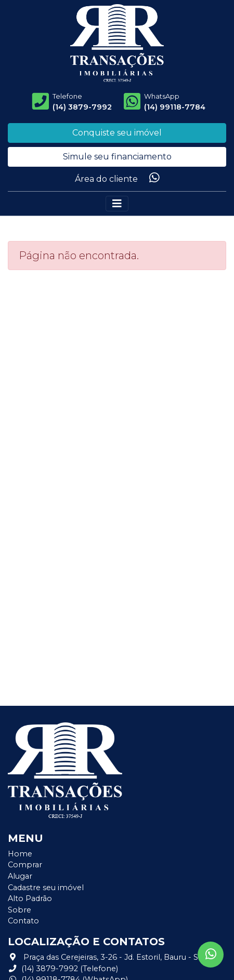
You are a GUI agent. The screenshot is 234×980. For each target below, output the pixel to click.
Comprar (25, 865)
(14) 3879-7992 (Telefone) (63, 969)
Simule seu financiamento (117, 157)
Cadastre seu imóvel (46, 888)
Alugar (20, 876)
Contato (23, 921)
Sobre (19, 910)
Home (20, 854)
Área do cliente (106, 179)
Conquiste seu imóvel (117, 133)
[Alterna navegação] (117, 204)
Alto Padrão (30, 898)
